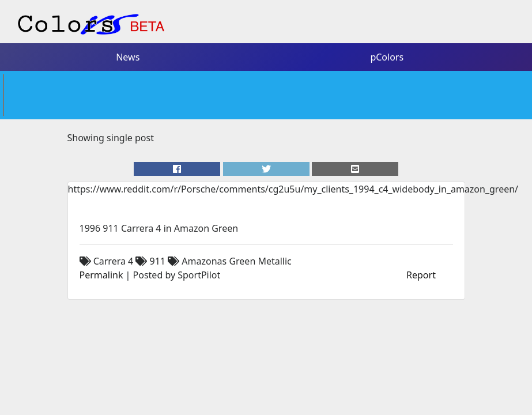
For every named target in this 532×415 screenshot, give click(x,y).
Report (421, 275)
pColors (387, 57)
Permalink (101, 275)
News (128, 57)
